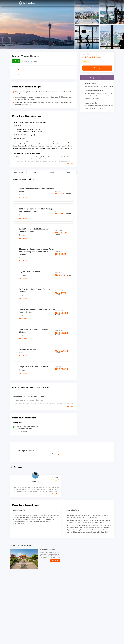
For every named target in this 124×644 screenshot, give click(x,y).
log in (58, 454)
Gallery (119, 13)
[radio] (43, 192)
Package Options (18, 172)
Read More (70, 163)
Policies (68, 172)
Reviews (51, 172)
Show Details (23, 198)
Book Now (97, 68)
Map (35, 172)
